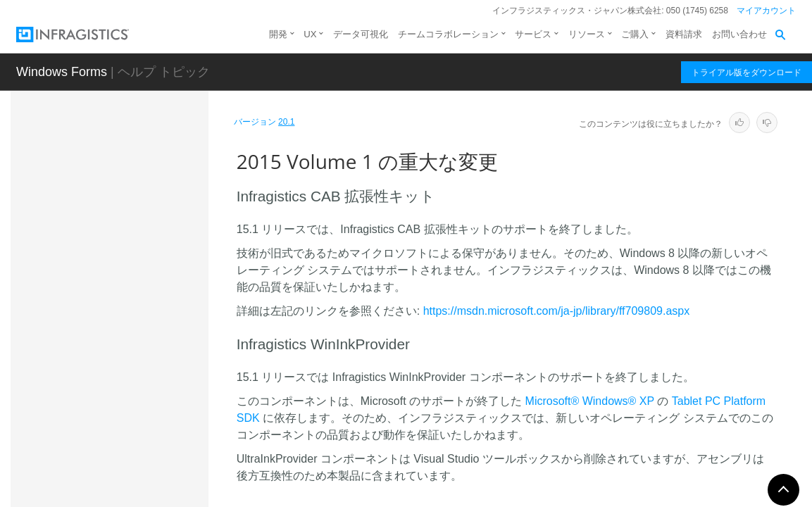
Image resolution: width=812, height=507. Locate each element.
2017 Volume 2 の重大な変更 (115, 270)
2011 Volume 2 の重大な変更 (115, 468)
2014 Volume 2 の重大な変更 (115, 369)
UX (310, 34)
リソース (587, 34)
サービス (533, 34)
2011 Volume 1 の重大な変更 (115, 492)
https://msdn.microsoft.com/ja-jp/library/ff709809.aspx (557, 311)
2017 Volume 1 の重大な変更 (115, 295)
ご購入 (635, 34)
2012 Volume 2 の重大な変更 (115, 418)
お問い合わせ (739, 34)
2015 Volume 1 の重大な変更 (116, 344)
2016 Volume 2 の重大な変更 (115, 320)
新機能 (54, 199)
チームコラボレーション (448, 34)
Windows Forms (62, 72)
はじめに (58, 174)
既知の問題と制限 (91, 246)
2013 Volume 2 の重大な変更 (115, 394)
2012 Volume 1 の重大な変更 (115, 443)
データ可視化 (361, 34)
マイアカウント (766, 11)
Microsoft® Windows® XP (590, 401)
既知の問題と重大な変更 (93, 223)
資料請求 (684, 34)
